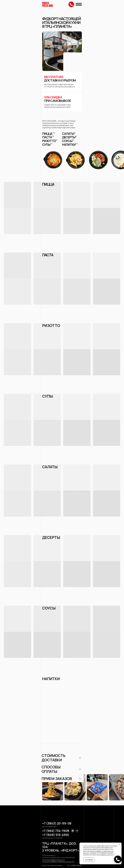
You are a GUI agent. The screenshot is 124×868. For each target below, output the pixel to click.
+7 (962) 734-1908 (56, 831)
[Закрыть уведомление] (120, 844)
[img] (47, 4)
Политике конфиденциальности (103, 855)
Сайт (74, 865)
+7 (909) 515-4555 (56, 835)
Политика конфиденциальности (53, 860)
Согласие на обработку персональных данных (58, 862)
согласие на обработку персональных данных (98, 852)
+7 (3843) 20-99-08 (57, 823)
